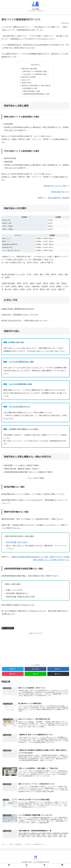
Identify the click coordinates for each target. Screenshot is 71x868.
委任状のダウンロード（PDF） (56, 188)
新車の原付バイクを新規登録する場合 (35, 72)
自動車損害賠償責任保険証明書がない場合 (37, 96)
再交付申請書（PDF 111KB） (17, 544)
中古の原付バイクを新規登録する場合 (35, 75)
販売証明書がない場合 (30, 90)
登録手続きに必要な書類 (29, 69)
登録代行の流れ (26, 84)
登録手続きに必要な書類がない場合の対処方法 (36, 87)
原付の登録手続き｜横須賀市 (59, 200)
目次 (33, 65)
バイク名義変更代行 (8, 630)
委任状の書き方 (57, 194)
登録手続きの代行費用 (28, 78)
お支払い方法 (25, 81)
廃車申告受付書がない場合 (31, 93)
